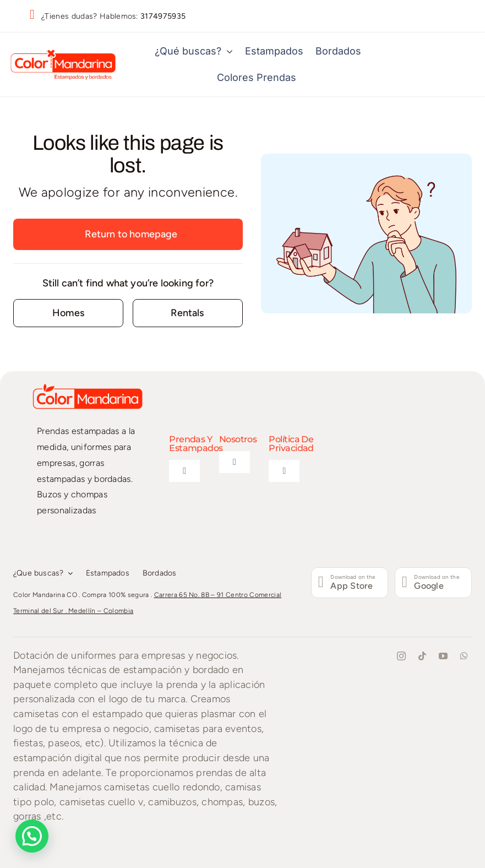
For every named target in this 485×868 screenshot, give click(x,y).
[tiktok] (422, 656)
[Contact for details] (68, 313)
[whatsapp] (464, 656)
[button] (32, 836)
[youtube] (443, 656)
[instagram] (401, 656)
